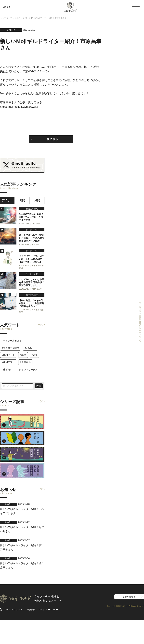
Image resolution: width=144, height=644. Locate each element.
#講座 (23, 383)
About (7, 7)
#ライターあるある (12, 369)
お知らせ (19, 18)
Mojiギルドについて (15, 634)
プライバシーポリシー (48, 634)
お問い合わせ (129, 621)
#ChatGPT (30, 376)
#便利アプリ (8, 391)
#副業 (34, 383)
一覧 (40, 353)
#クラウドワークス (28, 398)
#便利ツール (8, 383)
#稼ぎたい (7, 398)
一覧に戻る (51, 139)
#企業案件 (25, 391)
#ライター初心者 (11, 376)
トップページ (6, 18)
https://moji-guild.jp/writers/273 (19, 107)
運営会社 (31, 634)
